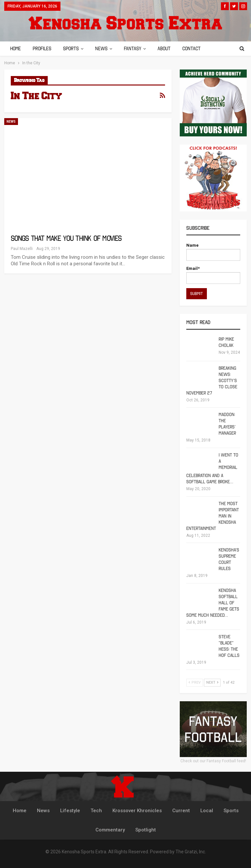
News (104, 49)
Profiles (43, 49)
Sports (73, 49)
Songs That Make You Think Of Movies (66, 238)
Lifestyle (70, 811)
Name (213, 252)
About (169, 49)
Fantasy (136, 49)
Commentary (110, 830)
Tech (96, 811)
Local (207, 811)
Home (16, 49)
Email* (213, 275)
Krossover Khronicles (137, 811)
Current (181, 811)
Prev (195, 682)
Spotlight (146, 830)
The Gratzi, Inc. (191, 852)
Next (212, 682)
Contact (197, 49)
